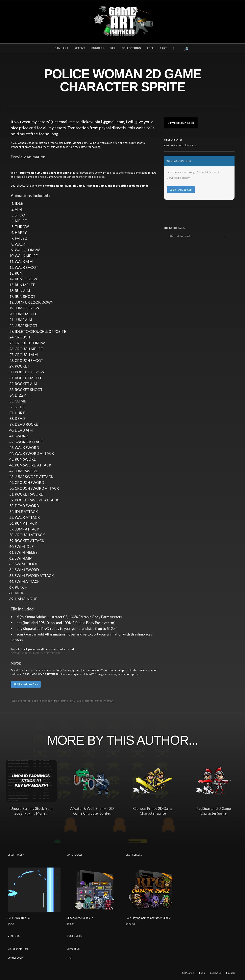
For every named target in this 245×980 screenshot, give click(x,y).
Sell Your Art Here (18, 949)
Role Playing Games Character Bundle (148, 918)
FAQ (69, 958)
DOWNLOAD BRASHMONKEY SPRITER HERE (36, 653)
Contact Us (73, 949)
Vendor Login (16, 958)
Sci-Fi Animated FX (19, 918)
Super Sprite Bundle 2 (80, 918)
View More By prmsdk (181, 123)
